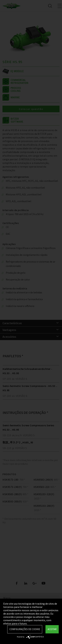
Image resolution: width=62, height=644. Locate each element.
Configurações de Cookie (25, 629)
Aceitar (52, 629)
